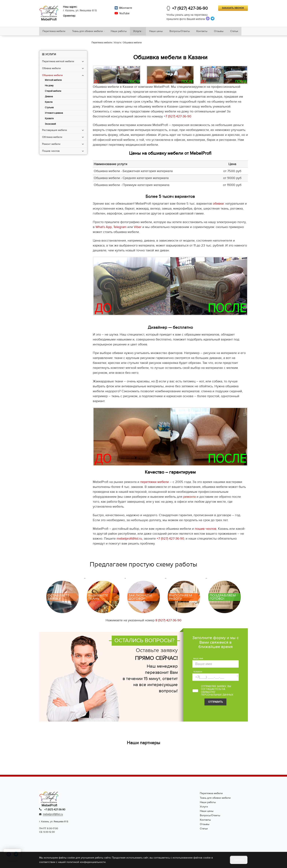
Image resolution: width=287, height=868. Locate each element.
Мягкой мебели (53, 81)
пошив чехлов (206, 529)
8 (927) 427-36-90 (168, 621)
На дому (49, 86)
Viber (138, 228)
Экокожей (50, 125)
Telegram (120, 228)
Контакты (206, 32)
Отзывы (223, 32)
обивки (218, 204)
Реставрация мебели (55, 131)
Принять (239, 860)
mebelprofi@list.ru (129, 539)
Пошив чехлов (51, 152)
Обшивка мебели (52, 76)
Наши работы (120, 32)
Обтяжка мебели (52, 138)
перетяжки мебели (154, 483)
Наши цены (158, 32)
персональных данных (217, 695)
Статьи (239, 32)
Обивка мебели (51, 69)
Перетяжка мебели (54, 32)
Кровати (49, 119)
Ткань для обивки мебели (88, 32)
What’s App (104, 228)
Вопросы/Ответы (183, 32)
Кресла (49, 103)
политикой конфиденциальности (86, 862)
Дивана (49, 97)
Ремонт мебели (51, 145)
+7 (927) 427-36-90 (190, 9)
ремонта (189, 497)
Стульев (49, 108)
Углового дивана (54, 114)
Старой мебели (53, 92)
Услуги (139, 32)
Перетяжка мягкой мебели (58, 62)
